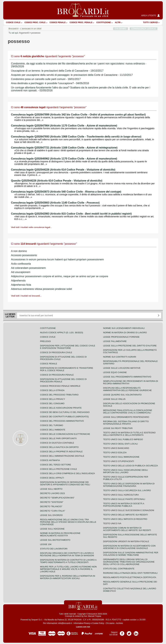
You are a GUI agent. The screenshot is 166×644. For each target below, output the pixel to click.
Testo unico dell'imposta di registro (125, 519)
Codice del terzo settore (56, 465)
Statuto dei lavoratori (54, 549)
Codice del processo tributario (59, 395)
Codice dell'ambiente (53, 430)
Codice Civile (13, 23)
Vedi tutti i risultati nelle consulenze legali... (32, 227)
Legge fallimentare (115, 341)
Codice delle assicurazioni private (61, 408)
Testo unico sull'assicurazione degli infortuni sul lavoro (125, 471)
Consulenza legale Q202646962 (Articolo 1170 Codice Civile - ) (64, 159)
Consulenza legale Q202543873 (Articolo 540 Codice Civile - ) (66, 192)
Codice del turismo (52, 425)
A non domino (19, 251)
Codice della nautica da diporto (59, 447)
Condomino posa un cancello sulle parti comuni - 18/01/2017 (46, 79)
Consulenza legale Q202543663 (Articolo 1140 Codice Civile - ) (55, 203)
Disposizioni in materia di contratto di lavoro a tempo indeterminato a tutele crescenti (68, 561)
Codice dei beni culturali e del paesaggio (65, 412)
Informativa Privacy (82, 623)
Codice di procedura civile (56, 352)
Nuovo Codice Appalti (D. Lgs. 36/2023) (62, 333)
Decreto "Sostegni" (52, 502)
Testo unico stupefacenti (119, 461)
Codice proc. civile (35, 23)
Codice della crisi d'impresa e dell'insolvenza (68, 473)
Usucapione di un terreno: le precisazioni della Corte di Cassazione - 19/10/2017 (57, 71)
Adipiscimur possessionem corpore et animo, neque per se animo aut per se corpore (60, 276)
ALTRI (118, 23)
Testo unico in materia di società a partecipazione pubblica (124, 505)
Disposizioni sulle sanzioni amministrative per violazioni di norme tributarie (131, 554)
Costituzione (104, 23)
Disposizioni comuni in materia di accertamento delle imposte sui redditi (127, 529)
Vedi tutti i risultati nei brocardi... (26, 296)
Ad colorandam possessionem (28, 268)
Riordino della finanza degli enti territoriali (130, 573)
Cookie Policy (98, 623)
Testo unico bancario (116, 448)
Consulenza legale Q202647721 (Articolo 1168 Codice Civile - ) (64, 148)
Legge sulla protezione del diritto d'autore (130, 346)
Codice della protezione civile (59, 469)
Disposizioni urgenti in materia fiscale (126, 541)
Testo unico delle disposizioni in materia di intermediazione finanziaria (129, 485)
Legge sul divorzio (51, 515)
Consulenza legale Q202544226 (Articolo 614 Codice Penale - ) (63, 170)
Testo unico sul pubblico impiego (123, 439)
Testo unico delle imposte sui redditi (125, 515)
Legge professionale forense (121, 337)
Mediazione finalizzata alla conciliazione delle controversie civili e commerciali (128, 411)
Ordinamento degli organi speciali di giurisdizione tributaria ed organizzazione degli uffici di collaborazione (129, 562)
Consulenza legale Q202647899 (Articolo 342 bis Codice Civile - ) (78, 115)
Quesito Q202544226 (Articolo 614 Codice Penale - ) (57, 181)
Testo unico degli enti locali (120, 444)
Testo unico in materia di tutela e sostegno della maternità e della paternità (129, 434)
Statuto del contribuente (119, 569)
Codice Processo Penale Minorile (60, 386)
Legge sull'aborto (51, 489)
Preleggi (45, 341)
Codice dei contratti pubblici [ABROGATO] (64, 417)
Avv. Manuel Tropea (93, 616)
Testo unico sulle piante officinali (124, 499)
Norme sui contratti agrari (120, 357)
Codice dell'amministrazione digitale (62, 456)
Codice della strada (52, 390)
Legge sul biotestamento (55, 540)
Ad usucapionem (21, 272)
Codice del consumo (52, 403)
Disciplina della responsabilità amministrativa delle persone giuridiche (127, 389)
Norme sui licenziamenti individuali (124, 328)
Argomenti (24, 33)
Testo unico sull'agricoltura (121, 495)
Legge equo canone (115, 372)
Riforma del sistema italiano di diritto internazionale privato (126, 423)
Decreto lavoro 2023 (52, 493)
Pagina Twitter (129, 632)
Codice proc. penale (81, 23)
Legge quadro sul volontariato (122, 395)
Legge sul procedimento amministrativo (127, 377)
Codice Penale (58, 23)
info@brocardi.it (65, 623)
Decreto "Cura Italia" (53, 511)
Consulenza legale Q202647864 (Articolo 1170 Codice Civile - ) (64, 126)
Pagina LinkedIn (136, 632)
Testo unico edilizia (115, 453)
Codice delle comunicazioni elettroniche (65, 434)
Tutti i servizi (150, 23)
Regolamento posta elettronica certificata (130, 577)
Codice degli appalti (52, 478)
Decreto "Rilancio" (51, 506)
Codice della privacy (53, 399)
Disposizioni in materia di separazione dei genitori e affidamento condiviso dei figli (65, 483)
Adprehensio (18, 281)
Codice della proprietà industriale (61, 452)
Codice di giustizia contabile (57, 443)
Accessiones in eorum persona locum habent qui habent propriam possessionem (57, 259)
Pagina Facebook (122, 632)
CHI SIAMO (121, 29)
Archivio (120, 623)
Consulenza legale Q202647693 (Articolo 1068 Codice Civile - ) (76, 137)
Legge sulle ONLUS (114, 399)
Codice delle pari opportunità (58, 438)
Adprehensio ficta (21, 285)
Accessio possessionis (24, 255)
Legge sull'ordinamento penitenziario (126, 417)
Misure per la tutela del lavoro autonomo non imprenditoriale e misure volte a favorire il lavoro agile (68, 569)
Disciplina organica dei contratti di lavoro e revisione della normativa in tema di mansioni (67, 554)
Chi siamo (110, 623)
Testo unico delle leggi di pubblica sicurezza (130, 466)
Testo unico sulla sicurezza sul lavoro (127, 490)
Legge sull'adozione (52, 529)
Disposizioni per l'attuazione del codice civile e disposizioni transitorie (68, 347)
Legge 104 (46, 544)
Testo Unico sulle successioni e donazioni (129, 510)
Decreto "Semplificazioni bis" (57, 498)
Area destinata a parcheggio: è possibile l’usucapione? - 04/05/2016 (50, 83)
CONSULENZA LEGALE (144, 29)
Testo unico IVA (112, 523)
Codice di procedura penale (57, 375)
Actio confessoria (21, 264)
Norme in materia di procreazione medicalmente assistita (60, 534)
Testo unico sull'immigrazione (121, 457)
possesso (36, 33)
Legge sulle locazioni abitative (122, 368)
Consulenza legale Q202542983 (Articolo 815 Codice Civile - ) (71, 214)
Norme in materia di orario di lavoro (125, 333)
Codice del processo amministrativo (62, 421)
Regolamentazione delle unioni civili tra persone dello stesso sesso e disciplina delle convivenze (68, 522)
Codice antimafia (50, 460)
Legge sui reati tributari (118, 428)
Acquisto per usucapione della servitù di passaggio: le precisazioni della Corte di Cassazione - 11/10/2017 (72, 75)
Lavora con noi (83, 627)
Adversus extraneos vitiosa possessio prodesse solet (41, 289)
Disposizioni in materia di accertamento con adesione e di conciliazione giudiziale (129, 547)
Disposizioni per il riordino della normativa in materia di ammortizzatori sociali (68, 577)
